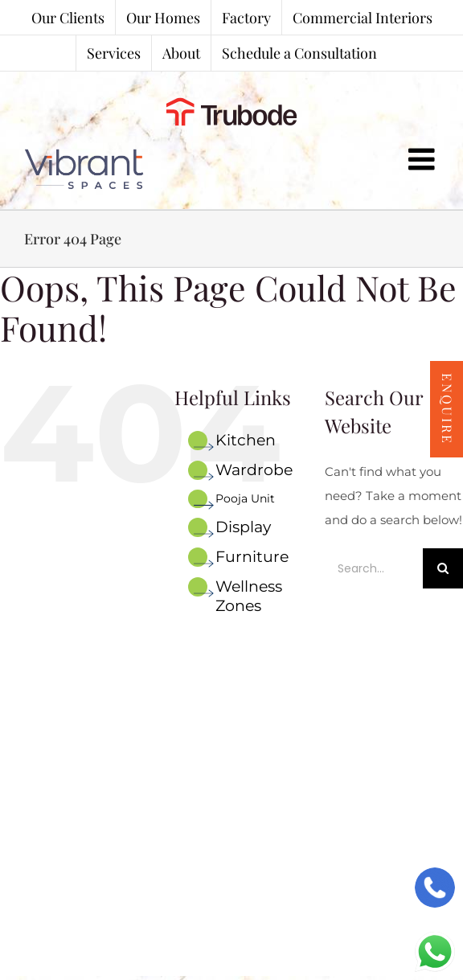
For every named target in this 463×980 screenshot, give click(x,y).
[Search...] (374, 568)
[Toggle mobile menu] (424, 159)
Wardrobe (254, 470)
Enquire (447, 409)
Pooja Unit (245, 498)
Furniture (252, 557)
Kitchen (246, 440)
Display (243, 527)
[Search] (443, 568)
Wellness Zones (249, 596)
